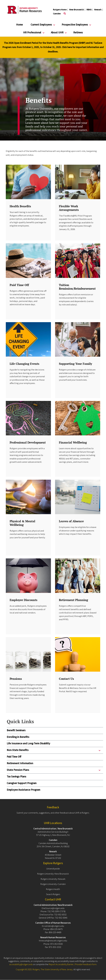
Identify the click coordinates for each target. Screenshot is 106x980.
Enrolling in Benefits (18, 737)
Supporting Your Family (75, 364)
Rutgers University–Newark (53, 879)
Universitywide (53, 869)
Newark (98, 10)
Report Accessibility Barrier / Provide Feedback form (73, 964)
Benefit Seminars (16, 730)
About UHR (57, 34)
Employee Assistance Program (23, 790)
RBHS (89, 10)
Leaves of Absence (71, 521)
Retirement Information (20, 763)
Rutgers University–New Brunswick (53, 874)
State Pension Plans (54, 771)
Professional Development (28, 442)
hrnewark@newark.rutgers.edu (53, 941)
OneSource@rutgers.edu (53, 908)
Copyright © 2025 (24, 970)
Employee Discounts (23, 600)
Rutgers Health (53, 889)
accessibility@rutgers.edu (21, 964)
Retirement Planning (73, 600)
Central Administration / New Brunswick (53, 829)
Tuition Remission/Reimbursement (77, 287)
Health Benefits (20, 206)
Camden (57, 14)
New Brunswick (77, 10)
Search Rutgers (53, 894)
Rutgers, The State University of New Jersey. (53, 970)
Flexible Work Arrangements (69, 208)
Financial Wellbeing (73, 442)
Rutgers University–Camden (53, 884)
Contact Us (66, 679)
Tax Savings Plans (16, 777)
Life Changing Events (24, 364)
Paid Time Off (14, 757)
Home (19, 25)
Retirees (78, 33)
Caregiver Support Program (22, 783)
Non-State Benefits (54, 751)
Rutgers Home (60, 10)
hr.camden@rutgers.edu (53, 926)
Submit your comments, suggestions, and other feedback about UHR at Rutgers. (53, 813)
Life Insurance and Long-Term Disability (28, 744)
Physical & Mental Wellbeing (22, 523)
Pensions (16, 679)
